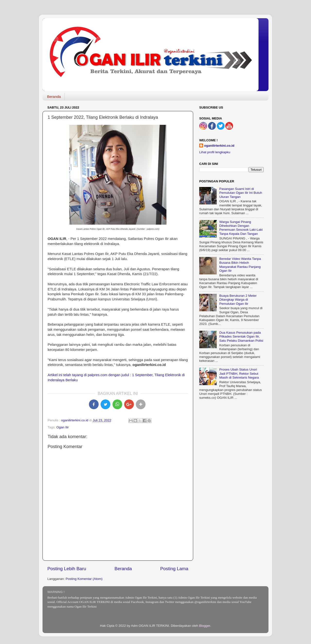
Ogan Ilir (63, 427)
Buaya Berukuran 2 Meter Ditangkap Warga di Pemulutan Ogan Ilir (238, 300)
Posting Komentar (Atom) (84, 579)
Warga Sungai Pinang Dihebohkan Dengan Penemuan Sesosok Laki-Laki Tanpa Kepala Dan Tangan (241, 228)
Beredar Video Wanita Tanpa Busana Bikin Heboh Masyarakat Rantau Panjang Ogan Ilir (240, 265)
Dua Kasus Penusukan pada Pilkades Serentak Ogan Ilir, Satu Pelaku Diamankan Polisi (241, 336)
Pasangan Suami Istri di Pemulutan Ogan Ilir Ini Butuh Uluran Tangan (241, 193)
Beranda (54, 97)
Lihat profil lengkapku (215, 152)
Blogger (205, 626)
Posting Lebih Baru (67, 569)
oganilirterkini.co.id (219, 146)
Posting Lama (174, 569)
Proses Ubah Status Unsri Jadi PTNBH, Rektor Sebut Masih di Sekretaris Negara (239, 373)
